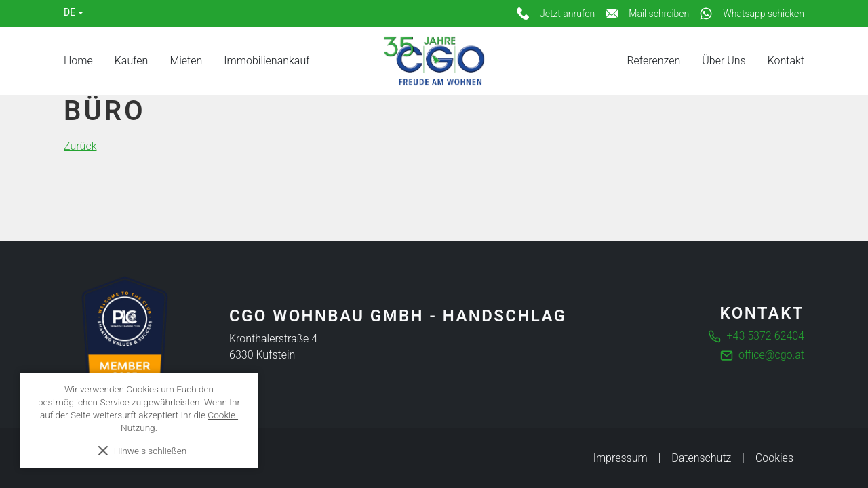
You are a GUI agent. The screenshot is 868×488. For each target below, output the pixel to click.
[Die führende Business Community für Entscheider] (125, 335)
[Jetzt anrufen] (556, 14)
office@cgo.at (771, 355)
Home (78, 61)
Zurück (80, 146)
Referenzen (653, 61)
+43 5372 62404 (766, 336)
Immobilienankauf (267, 61)
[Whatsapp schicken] (752, 14)
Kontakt (786, 61)
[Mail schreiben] (647, 14)
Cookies (774, 458)
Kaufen (132, 61)
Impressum (620, 458)
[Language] (74, 13)
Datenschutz (701, 458)
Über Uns (724, 61)
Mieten (186, 61)
